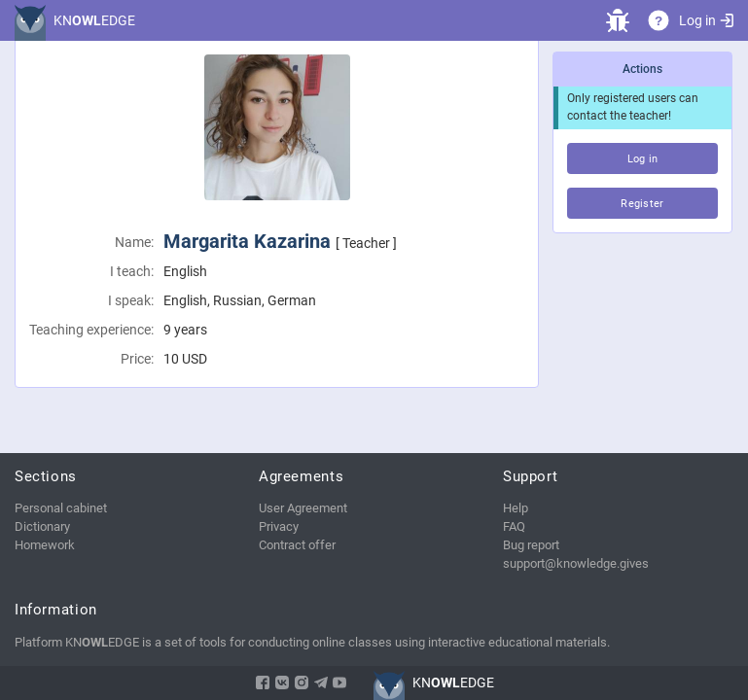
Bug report (531, 545)
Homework (45, 545)
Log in (706, 20)
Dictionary (42, 526)
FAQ (514, 526)
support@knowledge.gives (576, 563)
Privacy (279, 526)
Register (642, 204)
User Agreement (303, 508)
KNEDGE (94, 20)
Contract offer (297, 545)
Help (516, 508)
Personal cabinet (61, 508)
